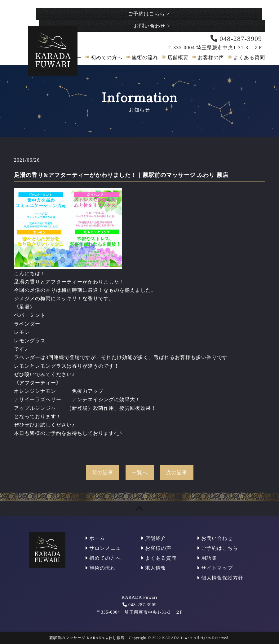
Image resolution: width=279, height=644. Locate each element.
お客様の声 (211, 57)
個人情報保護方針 (220, 578)
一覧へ (140, 473)
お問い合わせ (152, 26)
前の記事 (103, 473)
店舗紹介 (153, 538)
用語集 (207, 558)
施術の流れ (145, 57)
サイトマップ (215, 568)
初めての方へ (107, 57)
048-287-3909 (142, 605)
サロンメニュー (106, 548)
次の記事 (177, 473)
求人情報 (153, 568)
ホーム (95, 538)
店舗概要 (178, 57)
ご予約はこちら (149, 14)
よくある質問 (249, 57)
